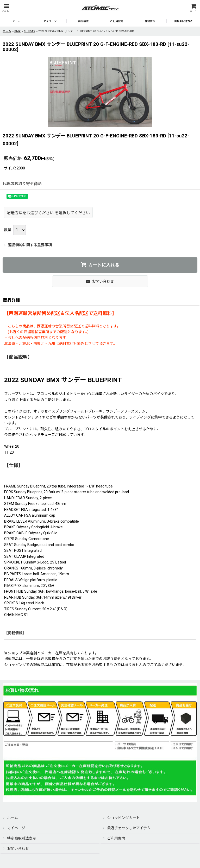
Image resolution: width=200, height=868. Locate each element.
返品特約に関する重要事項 (28, 245)
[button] (7, 8)
